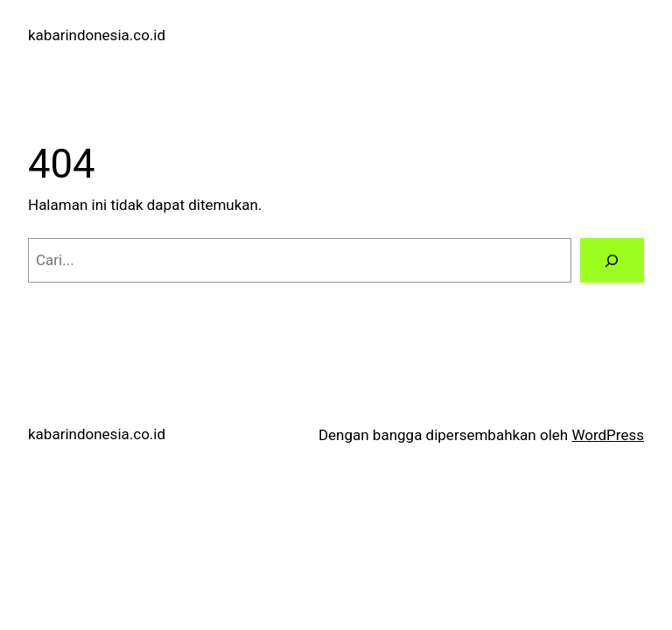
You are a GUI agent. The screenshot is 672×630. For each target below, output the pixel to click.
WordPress (608, 435)
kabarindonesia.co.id (97, 35)
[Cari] (612, 260)
